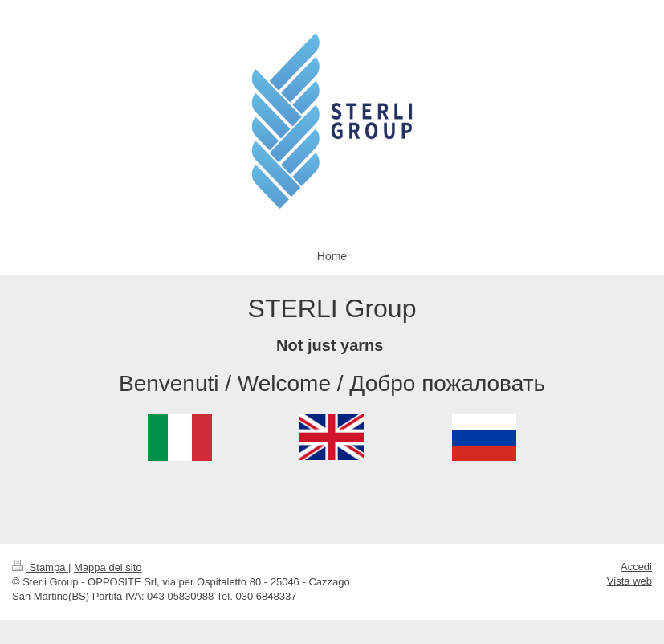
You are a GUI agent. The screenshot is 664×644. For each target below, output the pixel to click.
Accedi (636, 567)
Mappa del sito (108, 567)
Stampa (40, 567)
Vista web (629, 581)
